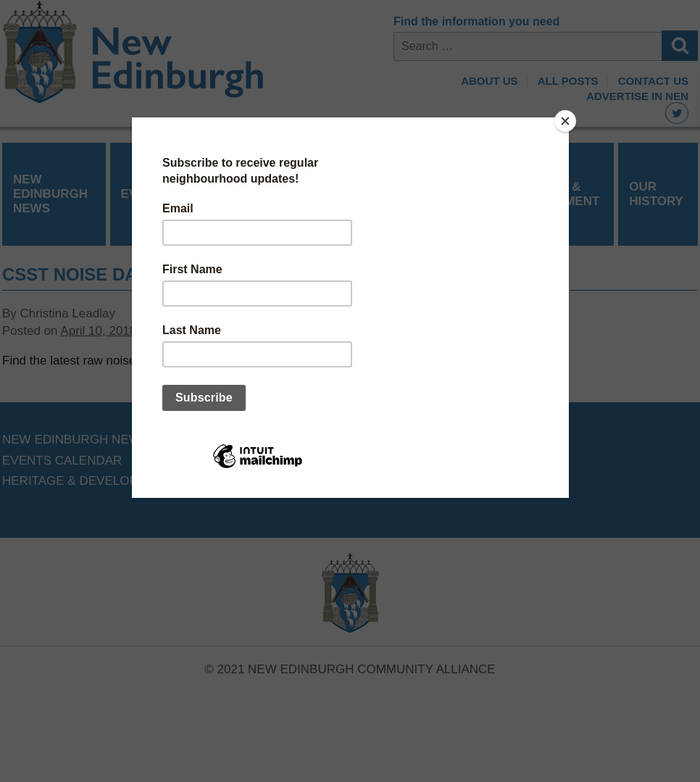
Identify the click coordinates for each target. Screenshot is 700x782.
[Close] (565, 121)
